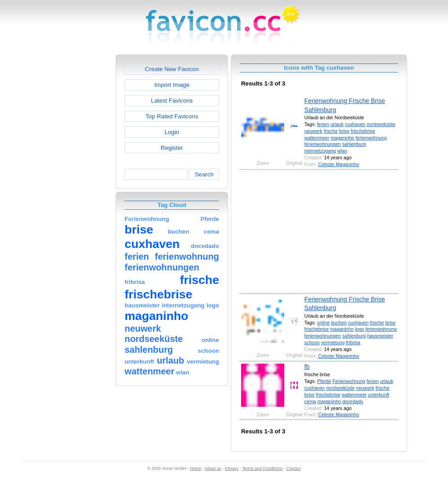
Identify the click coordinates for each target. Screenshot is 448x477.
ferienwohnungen (323, 144)
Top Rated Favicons (172, 116)
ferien (323, 124)
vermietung (333, 342)
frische (331, 131)
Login (172, 132)
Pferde (324, 381)
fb (307, 367)
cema (310, 401)
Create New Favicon (172, 69)
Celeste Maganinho (338, 164)
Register (172, 148)
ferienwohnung (371, 138)
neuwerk (314, 131)
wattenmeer (317, 138)
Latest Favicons (172, 101)
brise (344, 131)
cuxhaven (355, 124)
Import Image (172, 85)
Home (196, 468)
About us (213, 468)
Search (204, 174)
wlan (342, 151)
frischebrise (363, 131)
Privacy (232, 468)
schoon (312, 342)
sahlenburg (354, 144)
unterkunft (379, 395)
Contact (294, 468)
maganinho (343, 138)
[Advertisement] (77, 189)
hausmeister (380, 336)
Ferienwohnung (349, 381)
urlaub (337, 124)
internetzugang (320, 151)
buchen (339, 323)
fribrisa (353, 342)
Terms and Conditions (262, 468)
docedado (353, 401)
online (323, 323)
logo (359, 329)
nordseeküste (381, 124)
